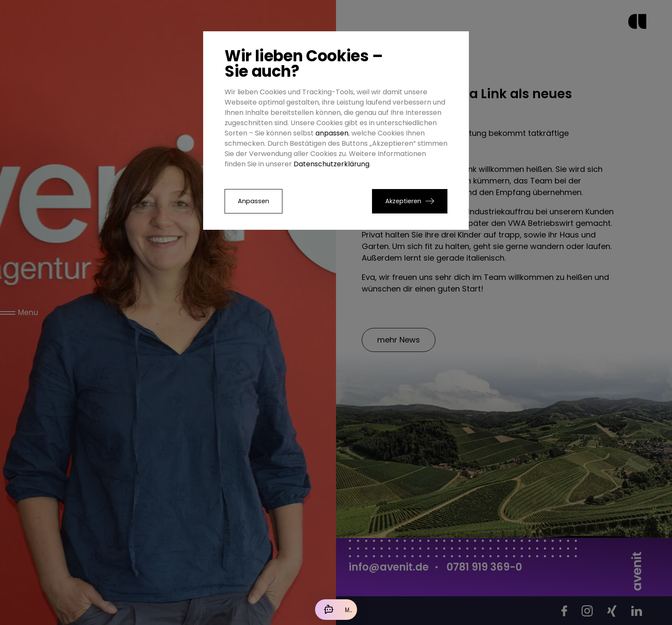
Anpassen (253, 201)
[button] (410, 201)
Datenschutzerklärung (331, 164)
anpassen (332, 133)
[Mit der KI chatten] (336, 610)
